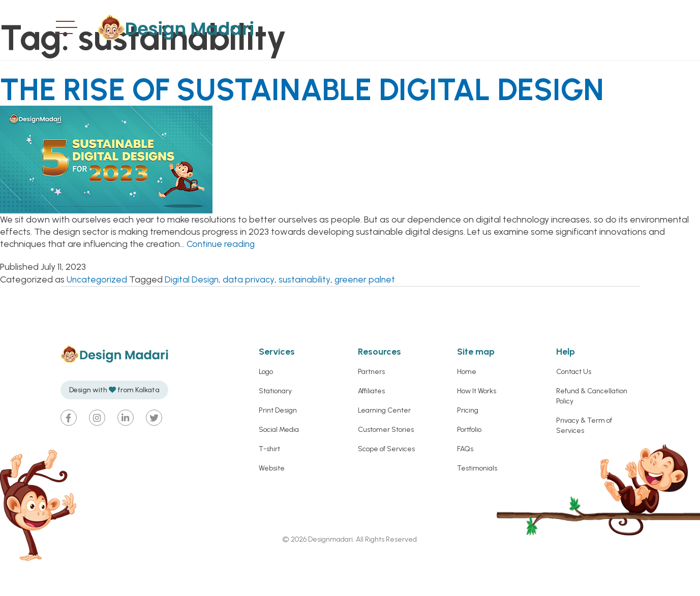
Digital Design (194, 314)
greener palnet (369, 314)
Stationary (275, 426)
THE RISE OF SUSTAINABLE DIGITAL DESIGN (286, 105)
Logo (266, 407)
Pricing (468, 445)
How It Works (477, 426)
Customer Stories (386, 465)
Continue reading (222, 279)
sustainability (307, 314)
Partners (371, 407)
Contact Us (574, 407)
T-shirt (269, 484)
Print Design (278, 445)
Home (467, 407)
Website (272, 503)
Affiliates (371, 426)
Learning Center (384, 445)
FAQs (465, 484)
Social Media (279, 465)
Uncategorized (98, 314)
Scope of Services (386, 484)
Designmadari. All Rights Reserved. (362, 574)
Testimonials (477, 503)
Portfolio (469, 465)
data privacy (251, 314)
